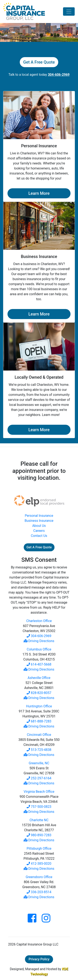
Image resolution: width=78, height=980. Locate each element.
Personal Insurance (39, 516)
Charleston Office (39, 621)
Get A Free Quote (39, 62)
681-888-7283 (39, 721)
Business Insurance (39, 521)
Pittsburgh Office (39, 849)
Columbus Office (39, 649)
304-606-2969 (39, 636)
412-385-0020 (39, 864)
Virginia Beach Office (39, 792)
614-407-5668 (39, 664)
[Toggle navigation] (69, 12)
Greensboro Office (39, 877)
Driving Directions (39, 641)
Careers (39, 531)
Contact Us (39, 536)
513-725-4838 (39, 750)
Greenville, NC (39, 763)
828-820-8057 (39, 693)
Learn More (39, 193)
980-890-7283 (39, 835)
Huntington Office (39, 706)
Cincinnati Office (39, 735)
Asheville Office (39, 678)
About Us (39, 526)
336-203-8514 (39, 892)
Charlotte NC (39, 820)
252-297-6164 (39, 778)
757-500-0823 (39, 807)
